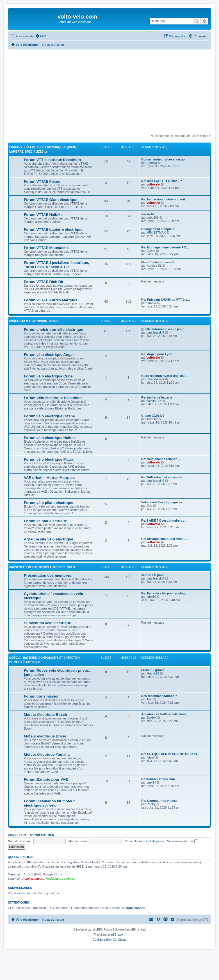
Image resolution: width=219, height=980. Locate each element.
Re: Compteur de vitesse (159, 801)
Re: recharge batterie (157, 397)
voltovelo (153, 184)
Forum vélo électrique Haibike (50, 438)
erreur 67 (148, 214)
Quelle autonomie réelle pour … (165, 329)
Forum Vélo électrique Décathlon (53, 398)
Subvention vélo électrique (47, 623)
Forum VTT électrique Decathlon (52, 160)
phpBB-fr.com (117, 935)
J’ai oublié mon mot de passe (145, 841)
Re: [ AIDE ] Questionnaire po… (164, 520)
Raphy (151, 804)
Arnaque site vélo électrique (49, 539)
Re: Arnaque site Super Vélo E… (165, 539)
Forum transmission (42, 696)
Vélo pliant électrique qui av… (163, 502)
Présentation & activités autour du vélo (42, 567)
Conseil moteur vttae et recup (163, 159)
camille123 (154, 401)
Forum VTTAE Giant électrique (51, 200)
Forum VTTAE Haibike (43, 215)
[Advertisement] (113, 92)
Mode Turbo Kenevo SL (158, 262)
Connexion (17, 835)
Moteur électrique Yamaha (47, 754)
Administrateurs (33, 879)
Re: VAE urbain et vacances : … (164, 477)
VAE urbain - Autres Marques (49, 478)
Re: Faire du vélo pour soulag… (165, 593)
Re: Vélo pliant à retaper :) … (162, 459)
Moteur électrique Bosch (45, 715)
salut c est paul (152, 575)
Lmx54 (151, 303)
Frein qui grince (153, 670)
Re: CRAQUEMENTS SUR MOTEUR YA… (171, 754)
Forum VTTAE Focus (42, 181)
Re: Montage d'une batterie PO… (165, 247)
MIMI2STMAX (156, 232)
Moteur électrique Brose (45, 736)
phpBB (97, 930)
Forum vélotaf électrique (45, 521)
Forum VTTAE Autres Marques (51, 300)
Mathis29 (153, 673)
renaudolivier (155, 379)
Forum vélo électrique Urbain (34, 321)
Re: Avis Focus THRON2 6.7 (162, 181)
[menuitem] (41, 36)
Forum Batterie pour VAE (46, 779)
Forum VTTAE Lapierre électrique (53, 229)
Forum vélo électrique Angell (49, 355)
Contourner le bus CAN (158, 779)
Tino (150, 699)
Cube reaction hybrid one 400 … (165, 376)
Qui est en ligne (21, 857)
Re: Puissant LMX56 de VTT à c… (166, 300)
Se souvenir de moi (182, 841)
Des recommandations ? (159, 696)
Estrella (152, 163)
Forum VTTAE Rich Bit (44, 282)
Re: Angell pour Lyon (157, 354)
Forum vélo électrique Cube (48, 376)
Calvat (151, 251)
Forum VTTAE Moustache (46, 248)
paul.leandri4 (155, 332)
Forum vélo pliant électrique (49, 503)
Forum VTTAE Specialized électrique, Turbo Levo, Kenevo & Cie (56, 265)
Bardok (151, 718)
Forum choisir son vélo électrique (53, 330)
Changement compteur (158, 229)
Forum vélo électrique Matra (49, 459)
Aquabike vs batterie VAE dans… (165, 714)
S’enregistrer (42, 835)
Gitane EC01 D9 (153, 416)
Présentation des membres (48, 575)
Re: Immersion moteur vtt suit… (165, 199)
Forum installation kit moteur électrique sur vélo (49, 803)
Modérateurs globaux (60, 879)
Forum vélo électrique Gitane (49, 416)
